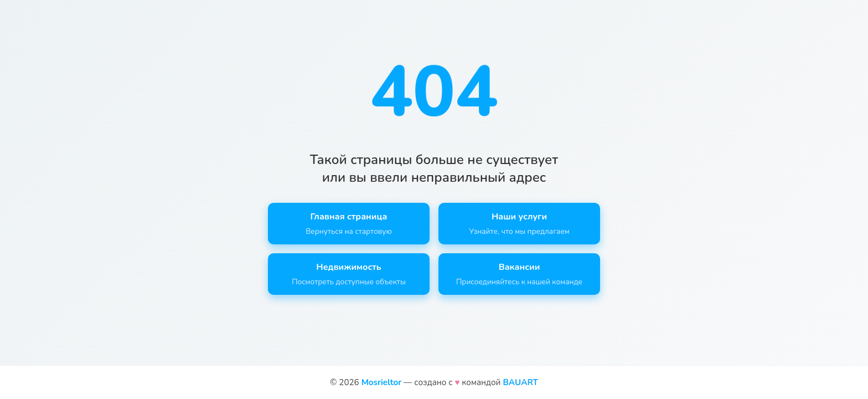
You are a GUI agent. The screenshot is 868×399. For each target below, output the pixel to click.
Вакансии (519, 274)
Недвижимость (349, 274)
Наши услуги (519, 224)
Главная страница (349, 224)
